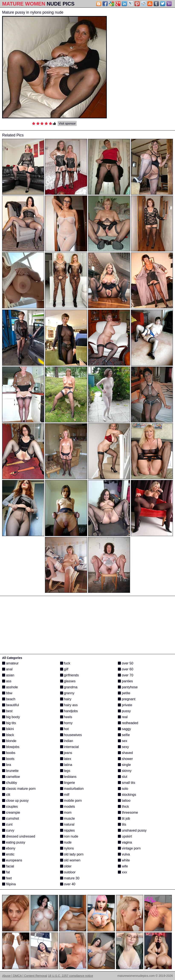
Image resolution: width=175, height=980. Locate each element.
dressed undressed (19, 836)
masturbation (72, 789)
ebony (9, 848)
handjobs (69, 711)
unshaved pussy (132, 830)
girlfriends (69, 675)
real (123, 717)
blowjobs (11, 747)
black (8, 735)
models (68, 807)
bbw (7, 693)
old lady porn (72, 854)
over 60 (126, 669)
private (125, 705)
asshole (10, 687)
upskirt (125, 836)
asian (8, 675)
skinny (125, 771)
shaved (125, 753)
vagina (125, 842)
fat (6, 872)
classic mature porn (19, 789)
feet (7, 878)
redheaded (128, 723)
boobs (9, 753)
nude (66, 842)
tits (122, 824)
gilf (64, 669)
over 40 (68, 884)
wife (123, 866)
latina (66, 765)
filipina (9, 884)
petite (124, 693)
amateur (10, 663)
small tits (127, 783)
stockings (127, 795)
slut (122, 777)
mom (66, 813)
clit (6, 795)
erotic (8, 854)
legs (65, 771)
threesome (128, 813)
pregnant (127, 699)
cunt (7, 824)
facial (8, 866)
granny (67, 693)
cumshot (11, 818)
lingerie (68, 783)
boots (8, 759)
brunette (10, 771)
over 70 (126, 675)
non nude (69, 836)
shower (125, 759)
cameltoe (11, 777)
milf (65, 795)
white (124, 860)
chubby (10, 783)
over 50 (126, 663)
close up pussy (15, 801)
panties (125, 681)
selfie (124, 735)
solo (123, 789)
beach (9, 699)
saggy (124, 729)
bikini (8, 729)
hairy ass (69, 705)
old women (70, 860)
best (7, 711)
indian (67, 741)
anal (7, 669)
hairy (66, 699)
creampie (11, 813)
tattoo (124, 801)
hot (64, 729)
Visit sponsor (67, 123)
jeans (66, 753)
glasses (68, 681)
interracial (69, 747)
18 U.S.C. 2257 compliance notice (71, 976)
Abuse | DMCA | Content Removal (25, 976)
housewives (71, 735)
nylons (67, 848)
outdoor (68, 872)
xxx (122, 872)
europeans (12, 860)
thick (123, 807)
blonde (9, 741)
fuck (65, 663)
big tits (9, 723)
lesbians (68, 777)
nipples (67, 830)
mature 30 (70, 878)
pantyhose (128, 687)
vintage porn (129, 848)
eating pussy (14, 842)
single (124, 765)
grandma (69, 687)
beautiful (11, 705)
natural (67, 824)
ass (7, 681)
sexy (123, 747)
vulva (124, 854)
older (66, 866)
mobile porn (71, 801)
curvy (8, 830)
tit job (124, 818)
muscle (67, 818)
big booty (11, 717)
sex (122, 741)
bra (7, 765)
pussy (124, 711)
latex (66, 759)
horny (66, 723)
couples (10, 807)
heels (66, 717)
